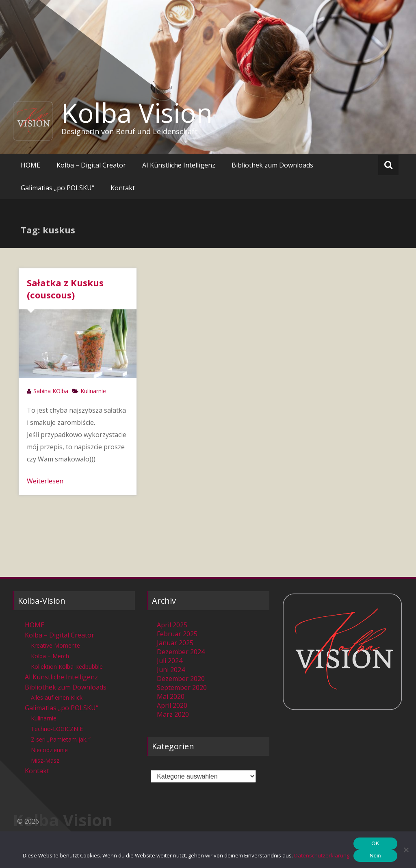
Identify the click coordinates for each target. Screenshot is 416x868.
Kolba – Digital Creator (91, 165)
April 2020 (172, 705)
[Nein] (406, 850)
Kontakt (123, 188)
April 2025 (172, 625)
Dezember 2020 (181, 679)
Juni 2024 (171, 670)
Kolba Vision (137, 113)
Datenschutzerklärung (322, 855)
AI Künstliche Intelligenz (179, 165)
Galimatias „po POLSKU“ (57, 188)
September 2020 (182, 687)
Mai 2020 (171, 696)
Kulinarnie (93, 391)
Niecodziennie (49, 750)
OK (375, 843)
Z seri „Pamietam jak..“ (61, 739)
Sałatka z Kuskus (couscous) (65, 289)
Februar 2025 (177, 634)
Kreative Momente (55, 645)
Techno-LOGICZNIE (57, 729)
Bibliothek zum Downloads (272, 165)
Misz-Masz (45, 760)
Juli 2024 (170, 661)
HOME (30, 165)
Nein (375, 856)
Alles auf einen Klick (57, 697)
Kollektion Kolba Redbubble (67, 667)
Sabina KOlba (51, 391)
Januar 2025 (175, 643)
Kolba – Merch (50, 656)
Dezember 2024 (181, 652)
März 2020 (173, 714)
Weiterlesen (45, 481)
